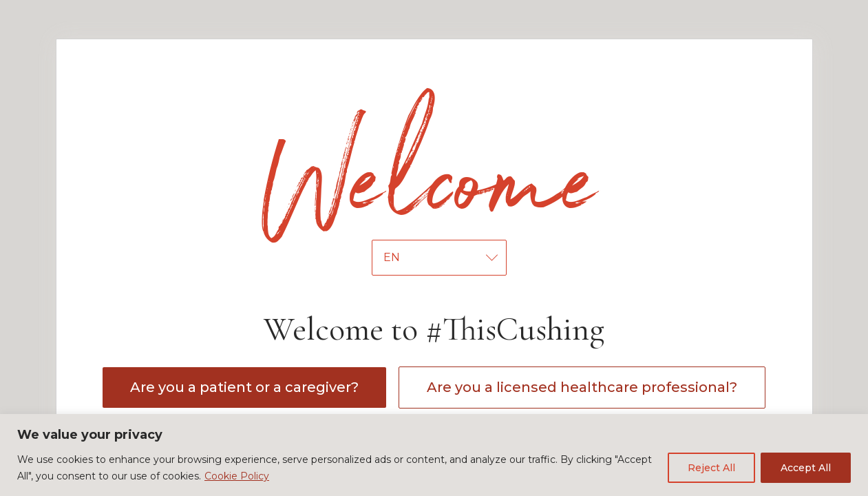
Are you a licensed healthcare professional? (582, 387)
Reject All (711, 468)
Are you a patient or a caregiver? (244, 387)
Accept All (806, 468)
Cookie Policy (237, 476)
